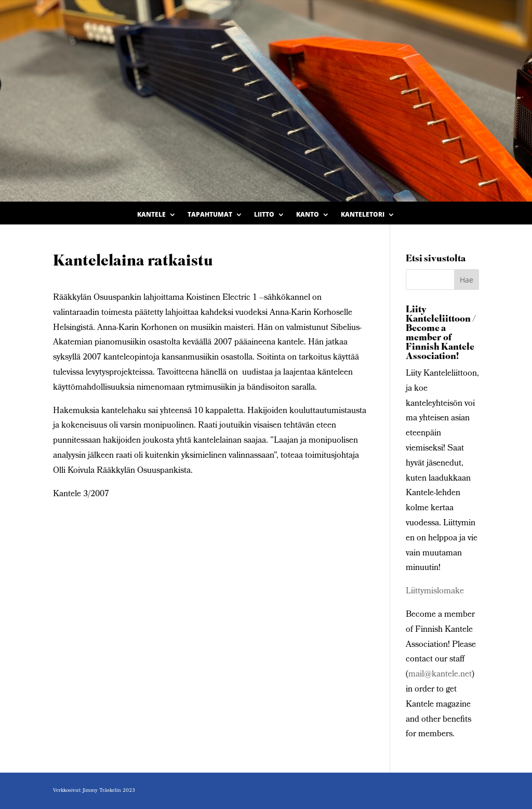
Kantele (151, 215)
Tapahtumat (210, 215)
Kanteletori (363, 215)
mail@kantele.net (440, 675)
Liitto (264, 215)
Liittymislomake (435, 592)
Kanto (308, 215)
